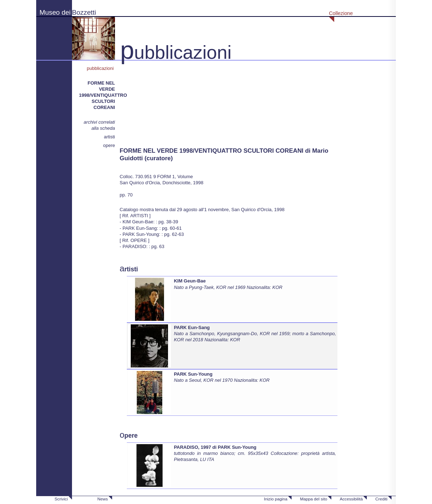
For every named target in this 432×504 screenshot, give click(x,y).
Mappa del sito (313, 499)
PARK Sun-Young (193, 374)
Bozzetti (84, 12)
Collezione (341, 13)
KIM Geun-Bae (190, 281)
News (103, 499)
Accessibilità (351, 499)
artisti (109, 137)
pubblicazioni (101, 68)
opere (109, 145)
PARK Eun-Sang (192, 327)
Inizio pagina (276, 499)
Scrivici (61, 499)
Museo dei (55, 12)
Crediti (381, 499)
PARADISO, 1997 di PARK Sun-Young (215, 447)
